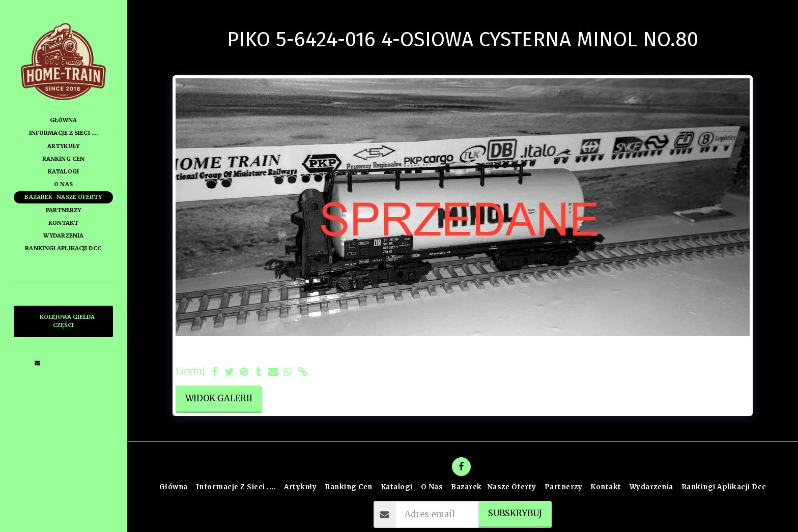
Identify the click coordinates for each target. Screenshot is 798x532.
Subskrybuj (515, 513)
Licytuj (190, 372)
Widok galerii (219, 398)
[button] (38, 363)
